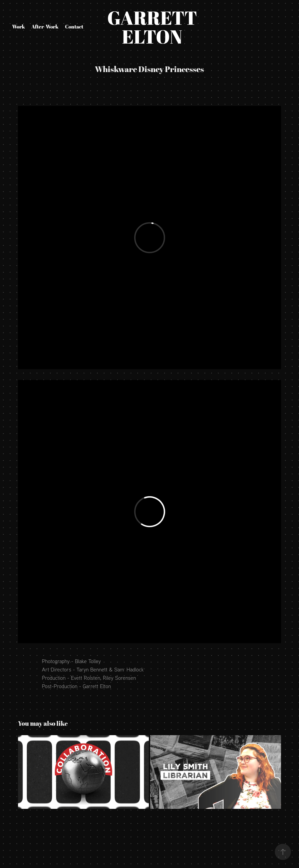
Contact (74, 27)
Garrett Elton (157, 27)
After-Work (45, 27)
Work (19, 27)
